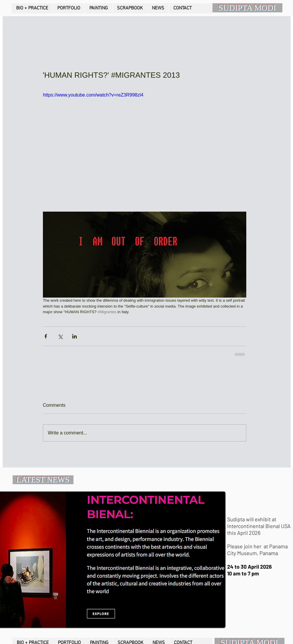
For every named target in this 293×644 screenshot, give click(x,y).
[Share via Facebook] (46, 336)
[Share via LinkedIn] (74, 336)
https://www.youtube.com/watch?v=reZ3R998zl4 (93, 95)
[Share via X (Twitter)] (60, 336)
